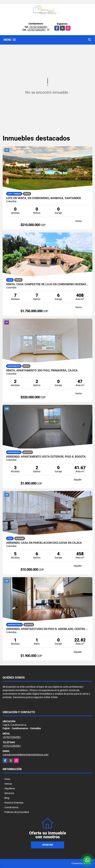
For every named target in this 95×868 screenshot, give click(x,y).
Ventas (8, 784)
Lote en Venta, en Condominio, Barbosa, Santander (43, 198)
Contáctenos (11, 807)
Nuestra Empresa (14, 803)
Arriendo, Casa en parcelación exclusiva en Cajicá (44, 543)
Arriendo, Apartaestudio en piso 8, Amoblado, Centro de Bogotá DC (47, 629)
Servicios (9, 793)
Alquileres (10, 788)
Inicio (7, 779)
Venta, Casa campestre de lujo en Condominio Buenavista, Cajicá (47, 284)
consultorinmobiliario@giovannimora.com (26, 755)
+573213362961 (38, 27)
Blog (7, 798)
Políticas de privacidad (17, 812)
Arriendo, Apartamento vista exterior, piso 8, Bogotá (46, 457)
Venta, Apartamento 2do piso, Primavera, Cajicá (42, 371)
